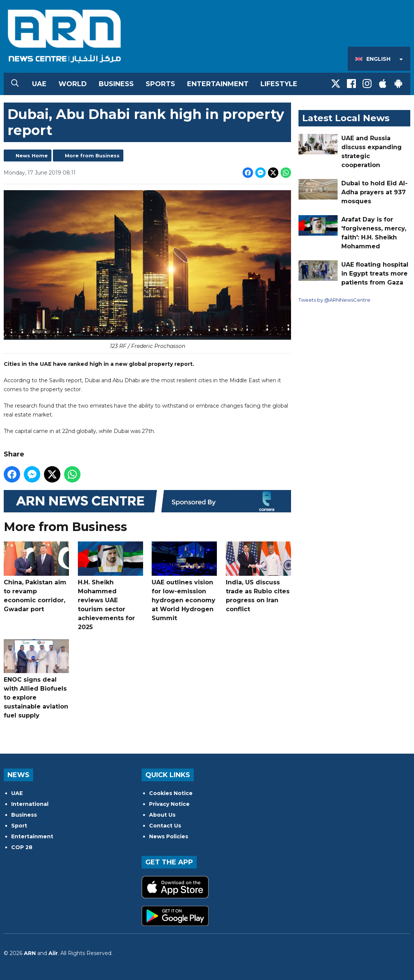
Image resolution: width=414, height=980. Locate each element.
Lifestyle (279, 84)
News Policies (169, 836)
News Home (32, 156)
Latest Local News (346, 118)
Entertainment (218, 84)
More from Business (92, 156)
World (73, 84)
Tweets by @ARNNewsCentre (334, 300)
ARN (30, 953)
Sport (19, 826)
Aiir (53, 953)
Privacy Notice (169, 804)
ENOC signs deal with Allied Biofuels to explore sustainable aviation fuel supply (36, 679)
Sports (160, 84)
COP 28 (22, 847)
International (30, 804)
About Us (162, 815)
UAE (39, 84)
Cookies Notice (171, 793)
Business (116, 84)
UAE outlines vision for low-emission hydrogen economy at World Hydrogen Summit (184, 581)
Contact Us (165, 826)
